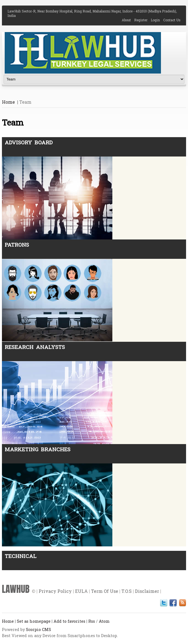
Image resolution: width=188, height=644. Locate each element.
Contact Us (172, 20)
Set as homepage (34, 621)
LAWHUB (16, 589)
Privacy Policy (55, 591)
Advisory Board (29, 142)
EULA (81, 591)
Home (8, 102)
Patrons (17, 245)
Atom (104, 621)
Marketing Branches (38, 449)
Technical (21, 556)
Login (157, 20)
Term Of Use (105, 591)
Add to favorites (69, 621)
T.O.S (127, 591)
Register (142, 20)
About (128, 20)
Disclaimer (147, 591)
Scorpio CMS (39, 629)
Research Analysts (35, 347)
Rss (92, 621)
